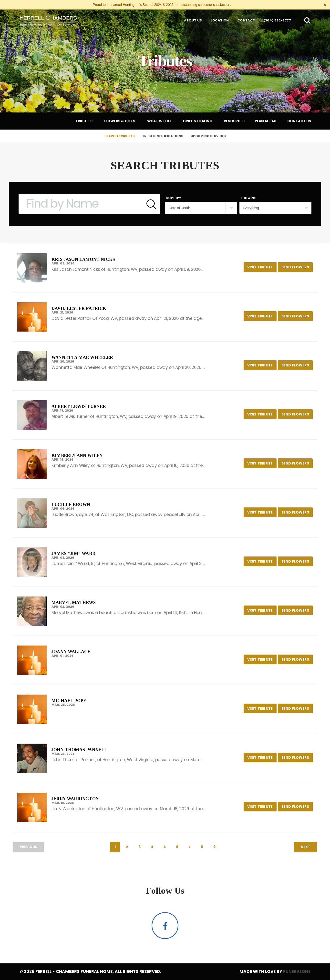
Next (305, 847)
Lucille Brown (71, 505)
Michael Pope (69, 701)
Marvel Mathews (74, 603)
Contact (246, 20)
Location (220, 20)
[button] (307, 20)
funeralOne (297, 971)
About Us (193, 20)
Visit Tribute (262, 266)
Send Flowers (297, 266)
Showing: (249, 198)
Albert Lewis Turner (79, 406)
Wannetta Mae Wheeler (82, 357)
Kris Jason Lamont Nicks (83, 259)
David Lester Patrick (79, 308)
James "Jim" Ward (73, 554)
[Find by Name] (81, 204)
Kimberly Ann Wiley (77, 455)
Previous (28, 847)
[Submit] (151, 204)
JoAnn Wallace (71, 652)
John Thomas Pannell (79, 750)
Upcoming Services (208, 136)
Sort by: (174, 198)
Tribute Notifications (163, 136)
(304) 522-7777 (277, 20)
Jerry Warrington (75, 799)
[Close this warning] (325, 5)
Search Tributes (120, 136)
